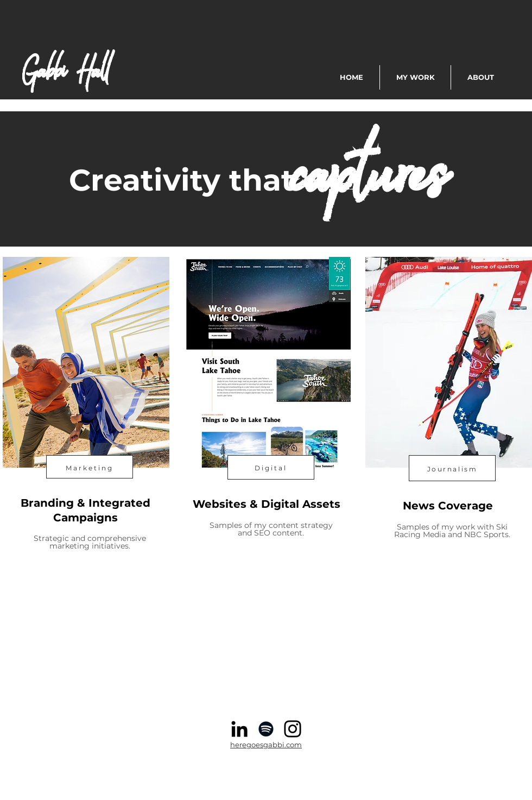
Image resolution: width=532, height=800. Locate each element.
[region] (85, 432)
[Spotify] (266, 729)
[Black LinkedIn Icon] (239, 729)
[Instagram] (293, 729)
